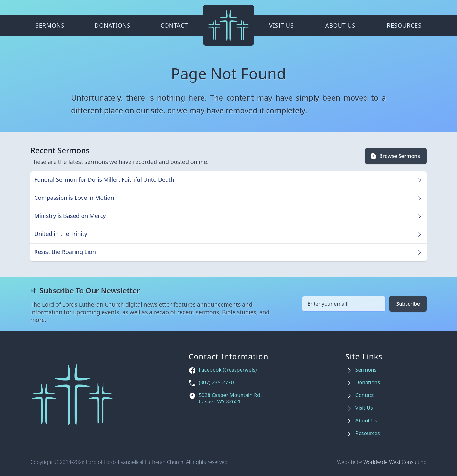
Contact (174, 25)
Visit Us (281, 25)
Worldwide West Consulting (395, 462)
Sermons (50, 25)
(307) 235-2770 (216, 383)
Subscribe (408, 304)
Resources (404, 25)
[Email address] (344, 304)
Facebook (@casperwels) (228, 370)
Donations (113, 25)
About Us (340, 25)
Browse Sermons (395, 156)
